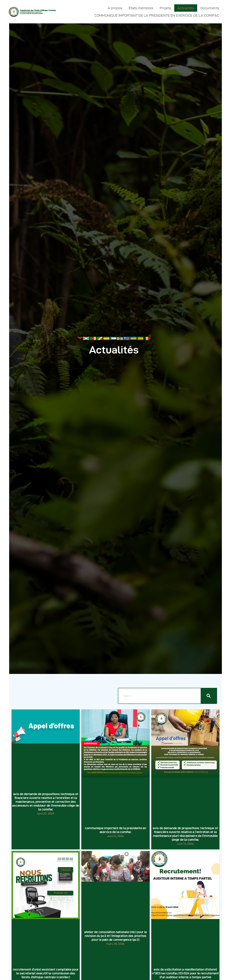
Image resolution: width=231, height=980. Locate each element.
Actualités (186, 8)
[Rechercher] (209, 696)
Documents (210, 8)
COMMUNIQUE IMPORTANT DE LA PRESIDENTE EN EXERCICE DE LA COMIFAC (157, 15)
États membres (141, 8)
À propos (115, 8)
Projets (165, 8)
